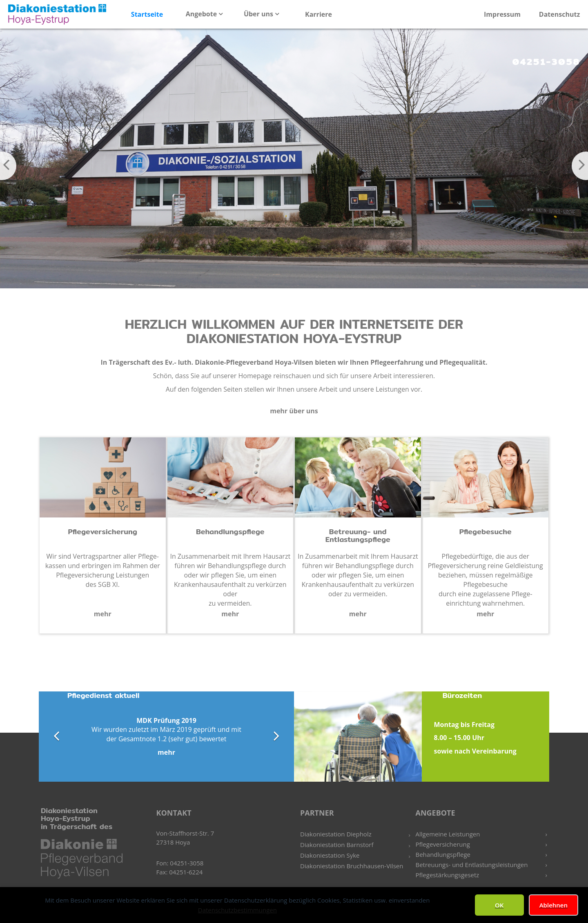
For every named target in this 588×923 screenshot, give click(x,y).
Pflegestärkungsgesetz (448, 875)
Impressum (502, 14)
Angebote (202, 14)
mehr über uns (294, 411)
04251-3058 (546, 62)
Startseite (147, 14)
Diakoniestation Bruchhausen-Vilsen (352, 866)
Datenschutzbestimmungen (237, 910)
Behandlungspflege (443, 854)
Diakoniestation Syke (330, 855)
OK (499, 905)
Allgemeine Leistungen (448, 834)
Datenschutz (559, 14)
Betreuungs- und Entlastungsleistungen (472, 865)
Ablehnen (553, 905)
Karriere (318, 14)
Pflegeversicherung (443, 844)
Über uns (259, 14)
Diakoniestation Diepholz (336, 834)
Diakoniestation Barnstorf (337, 845)
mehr (103, 614)
